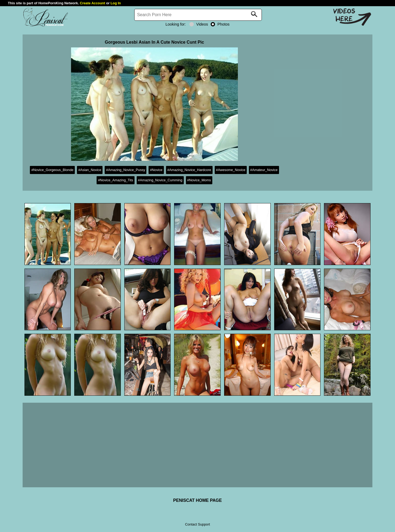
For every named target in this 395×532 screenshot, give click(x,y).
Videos (199, 24)
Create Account (93, 3)
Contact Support (197, 524)
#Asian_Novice (90, 170)
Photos (220, 24)
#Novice (156, 170)
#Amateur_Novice (264, 170)
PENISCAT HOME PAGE (198, 500)
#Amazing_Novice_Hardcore (189, 170)
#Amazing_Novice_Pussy (126, 170)
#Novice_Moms (199, 180)
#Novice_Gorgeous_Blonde (52, 170)
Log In (116, 3)
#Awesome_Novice (231, 170)
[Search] (198, 15)
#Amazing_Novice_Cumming (160, 180)
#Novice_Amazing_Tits (115, 180)
